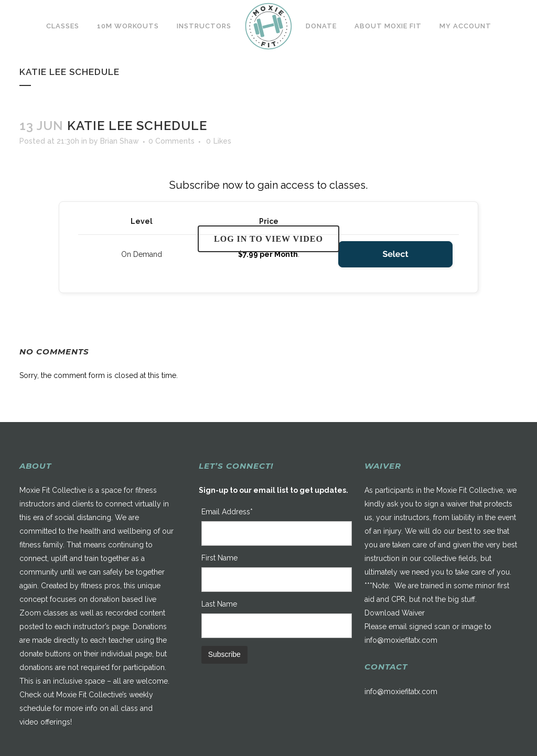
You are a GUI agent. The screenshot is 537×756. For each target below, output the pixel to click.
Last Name (219, 604)
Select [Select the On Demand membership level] (395, 254)
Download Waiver (395, 613)
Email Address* (227, 512)
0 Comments (171, 141)
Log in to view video (268, 239)
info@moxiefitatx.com (401, 640)
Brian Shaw (120, 141)
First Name (219, 558)
